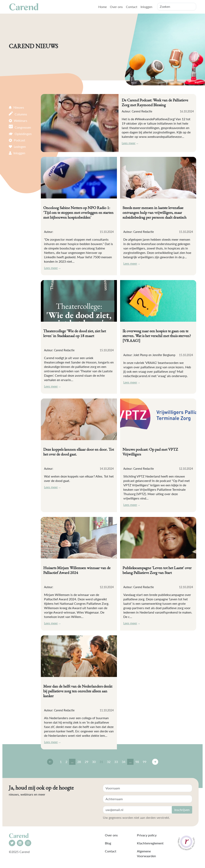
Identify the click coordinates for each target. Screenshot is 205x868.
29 (86, 762)
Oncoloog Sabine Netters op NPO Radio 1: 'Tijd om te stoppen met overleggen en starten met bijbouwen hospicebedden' (78, 212)
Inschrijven (182, 810)
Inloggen (146, 7)
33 (116, 762)
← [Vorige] (50, 762)
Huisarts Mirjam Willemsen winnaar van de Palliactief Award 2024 (77, 570)
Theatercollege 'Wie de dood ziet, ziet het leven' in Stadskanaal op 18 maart (75, 333)
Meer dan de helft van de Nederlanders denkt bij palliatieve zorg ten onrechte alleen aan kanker (78, 691)
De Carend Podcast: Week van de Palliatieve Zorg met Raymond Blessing (155, 102)
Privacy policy (147, 835)
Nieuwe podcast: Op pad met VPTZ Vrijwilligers (150, 452)
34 (124, 762)
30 (94, 762)
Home (102, 7)
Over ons (116, 7)
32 (109, 762)
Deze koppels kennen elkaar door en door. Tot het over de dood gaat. (79, 452)
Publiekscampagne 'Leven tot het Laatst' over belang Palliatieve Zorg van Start (157, 570)
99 (145, 762)
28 (79, 762)
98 (137, 762)
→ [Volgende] (155, 762)
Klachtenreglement (150, 843)
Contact (132, 7)
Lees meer (129, 143)
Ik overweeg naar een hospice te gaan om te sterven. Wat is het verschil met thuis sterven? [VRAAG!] (157, 336)
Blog (108, 843)
